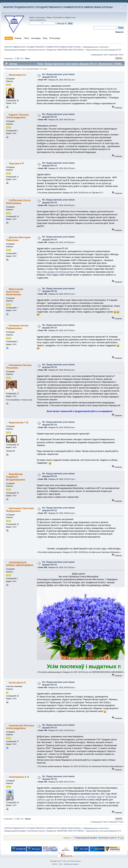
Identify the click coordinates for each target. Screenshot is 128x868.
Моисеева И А (18, 75)
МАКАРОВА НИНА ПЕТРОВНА (70, 50)
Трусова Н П (16, 163)
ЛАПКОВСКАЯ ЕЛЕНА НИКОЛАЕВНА (20, 564)
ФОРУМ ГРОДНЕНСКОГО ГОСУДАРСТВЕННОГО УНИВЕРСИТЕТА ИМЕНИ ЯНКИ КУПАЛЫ (58, 7)
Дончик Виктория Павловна (18, 239)
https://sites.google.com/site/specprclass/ (56, 272)
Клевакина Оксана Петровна (19, 366)
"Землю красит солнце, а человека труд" (82, 797)
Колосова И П (17, 683)
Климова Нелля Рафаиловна (17, 327)
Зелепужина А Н (19, 777)
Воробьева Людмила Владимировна (15, 477)
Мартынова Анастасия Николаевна (15, 292)
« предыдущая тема (99, 55)
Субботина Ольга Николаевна (18, 202)
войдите (68, 17)
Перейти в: (67, 838)
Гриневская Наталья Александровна (20, 727)
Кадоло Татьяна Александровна (17, 116)
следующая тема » (116, 55)
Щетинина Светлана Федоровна (20, 510)
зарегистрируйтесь (38, 20)
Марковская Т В (19, 422)
